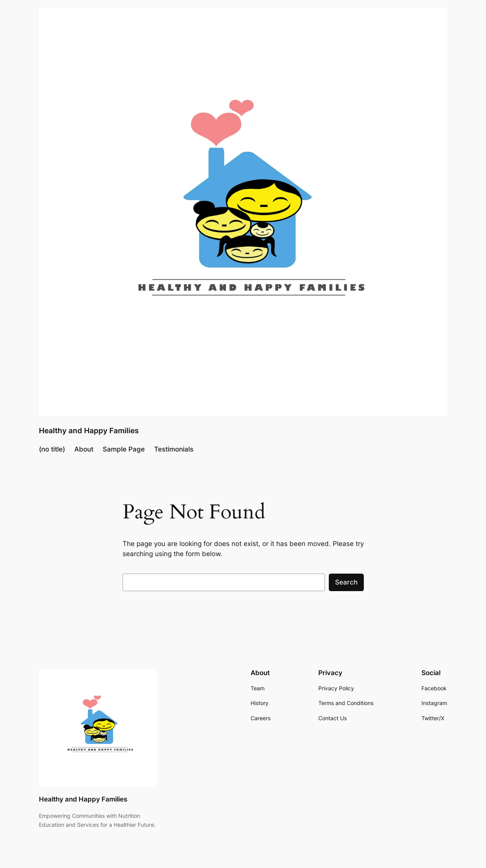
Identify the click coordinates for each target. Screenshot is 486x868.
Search (346, 582)
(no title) (52, 449)
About (84, 449)
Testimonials (174, 449)
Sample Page (124, 449)
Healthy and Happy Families (89, 431)
